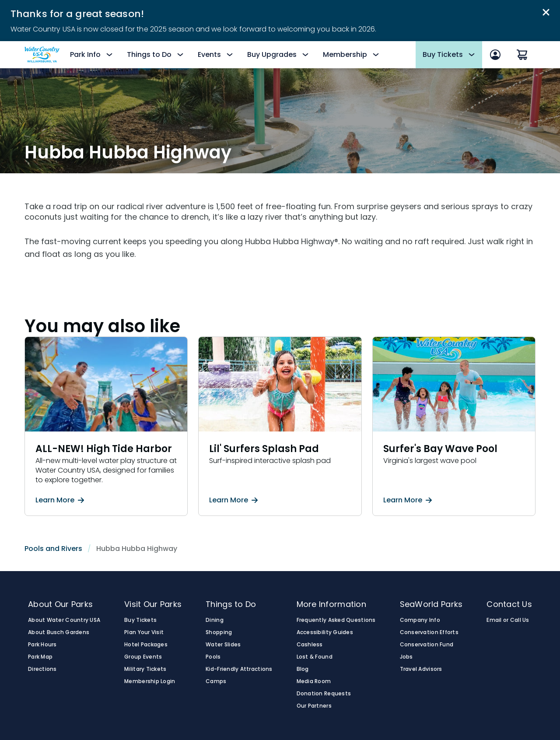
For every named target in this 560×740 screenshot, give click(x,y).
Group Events (143, 657)
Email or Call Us (508, 620)
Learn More (60, 500)
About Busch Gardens (59, 632)
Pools (213, 657)
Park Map (40, 657)
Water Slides (223, 645)
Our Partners (314, 706)
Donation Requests (324, 694)
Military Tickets (145, 669)
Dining (215, 620)
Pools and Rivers (53, 549)
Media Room (314, 681)
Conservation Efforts (429, 632)
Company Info (420, 620)
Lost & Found (315, 657)
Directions (42, 669)
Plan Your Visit (144, 632)
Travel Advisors (421, 669)
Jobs (406, 657)
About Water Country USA (64, 620)
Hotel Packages (146, 645)
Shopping (219, 632)
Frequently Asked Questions (336, 620)
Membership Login (150, 681)
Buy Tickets (140, 620)
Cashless (310, 645)
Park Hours (42, 645)
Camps (216, 681)
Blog (303, 669)
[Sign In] (495, 55)
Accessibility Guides (325, 632)
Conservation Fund (427, 645)
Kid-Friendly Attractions (239, 669)
